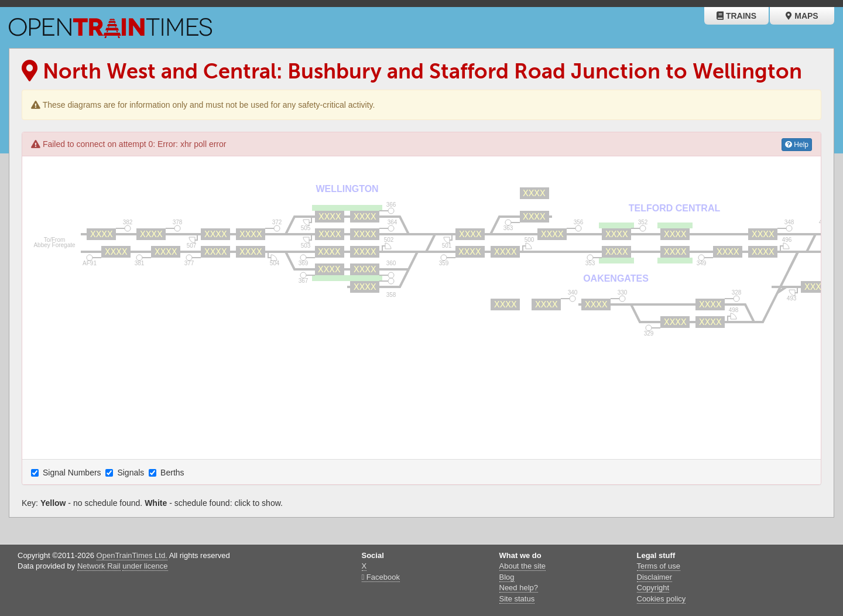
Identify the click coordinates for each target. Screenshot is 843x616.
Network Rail (99, 566)
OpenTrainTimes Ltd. (132, 555)
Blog (507, 577)
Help (797, 145)
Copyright (653, 588)
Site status (517, 599)
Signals (126, 473)
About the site (523, 566)
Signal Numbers (67, 473)
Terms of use (659, 566)
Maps (802, 16)
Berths (167, 473)
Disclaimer (655, 577)
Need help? (519, 588)
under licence (145, 566)
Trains (736, 16)
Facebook (381, 577)
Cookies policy (662, 599)
